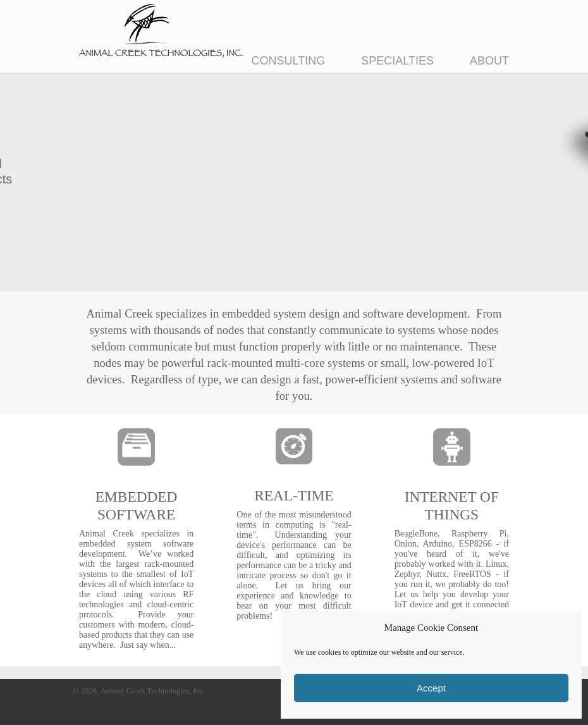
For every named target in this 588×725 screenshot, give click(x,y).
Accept (431, 688)
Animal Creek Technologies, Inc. (161, 31)
